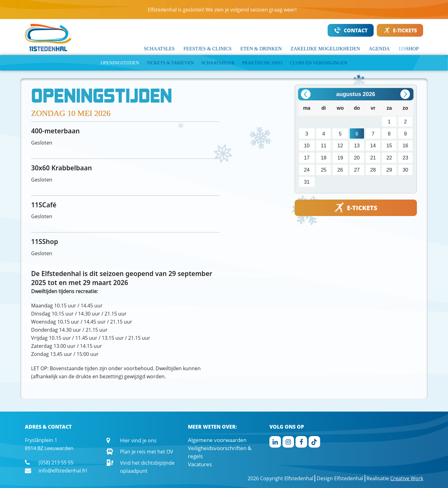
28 (373, 170)
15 (389, 145)
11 (324, 145)
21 (373, 158)
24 (307, 170)
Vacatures (200, 464)
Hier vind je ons (138, 440)
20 (357, 158)
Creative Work (407, 478)
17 (307, 158)
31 (307, 182)
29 (389, 170)
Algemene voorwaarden (217, 440)
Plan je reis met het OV (147, 452)
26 (340, 170)
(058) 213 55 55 (56, 463)
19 (340, 158)
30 (405, 170)
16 (405, 145)
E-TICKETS (400, 30)
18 (324, 158)
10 (307, 145)
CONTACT (351, 30)
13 (357, 145)
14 (373, 145)
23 (405, 158)
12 (340, 145)
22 (389, 158)
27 (357, 170)
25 (324, 170)
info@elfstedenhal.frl (63, 471)
